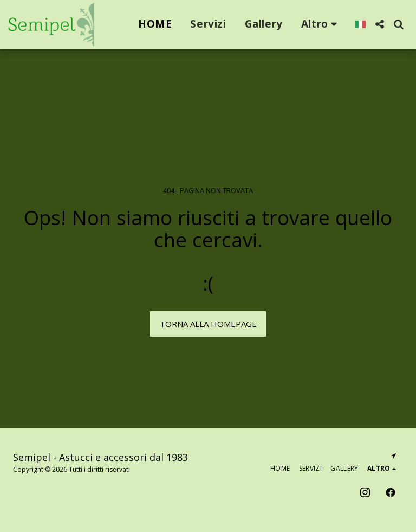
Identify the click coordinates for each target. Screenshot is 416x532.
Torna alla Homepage (208, 324)
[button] (379, 24)
